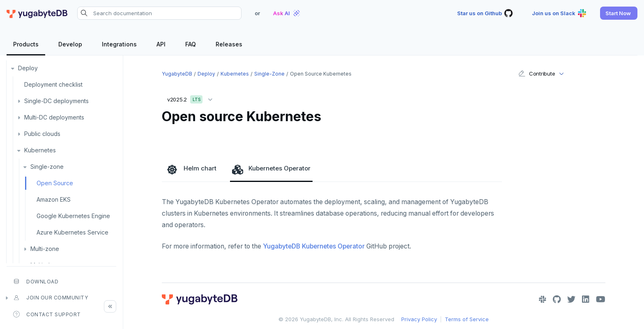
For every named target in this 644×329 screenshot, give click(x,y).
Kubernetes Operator (271, 169)
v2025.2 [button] (192, 98)
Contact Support (47, 314)
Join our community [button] (51, 298)
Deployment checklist (53, 84)
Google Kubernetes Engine (73, 216)
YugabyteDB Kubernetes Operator (314, 246)
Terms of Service (467, 319)
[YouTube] (601, 299)
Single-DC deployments (56, 101)
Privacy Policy (419, 319)
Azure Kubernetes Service (72, 232)
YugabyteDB (177, 74)
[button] (619, 13)
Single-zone (47, 167)
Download (36, 281)
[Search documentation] (159, 13)
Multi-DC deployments (54, 117)
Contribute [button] (537, 74)
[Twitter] (571, 299)
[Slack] (543, 299)
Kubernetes (40, 150)
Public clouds (42, 134)
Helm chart (192, 169)
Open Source (55, 183)
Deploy (28, 68)
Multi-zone (45, 249)
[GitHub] (557, 299)
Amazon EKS (54, 199)
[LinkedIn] (586, 299)
